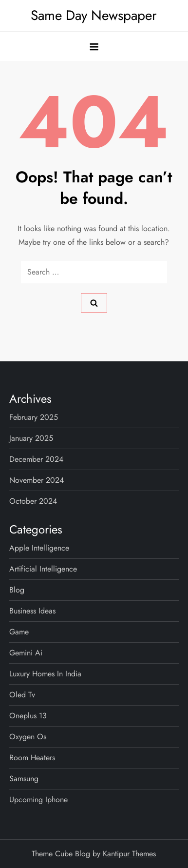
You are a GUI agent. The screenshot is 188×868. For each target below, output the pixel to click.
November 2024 (37, 480)
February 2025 (34, 417)
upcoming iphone (38, 799)
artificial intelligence (43, 569)
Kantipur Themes (129, 854)
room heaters (32, 758)
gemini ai (26, 653)
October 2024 (33, 501)
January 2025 (31, 438)
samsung (24, 779)
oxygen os (28, 737)
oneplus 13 (28, 716)
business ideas (32, 611)
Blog (17, 590)
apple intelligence (39, 548)
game (19, 632)
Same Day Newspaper (94, 15)
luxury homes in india (45, 674)
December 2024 (36, 459)
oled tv (22, 695)
